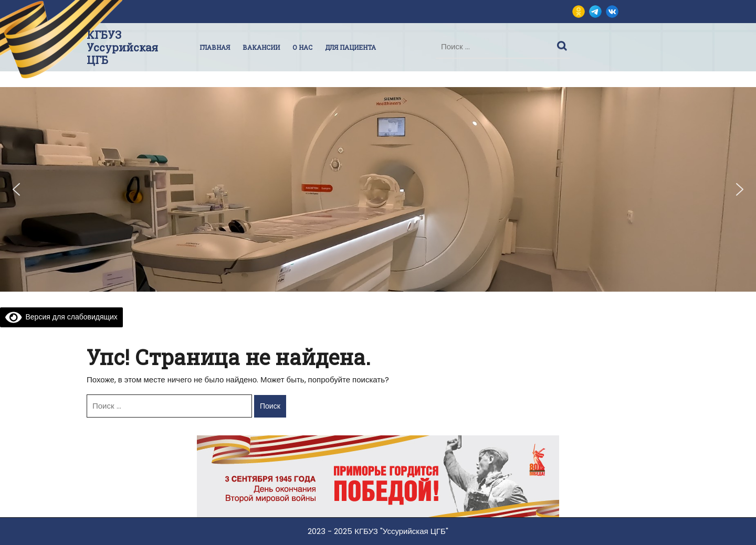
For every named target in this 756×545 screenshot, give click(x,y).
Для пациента (350, 47)
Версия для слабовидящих (61, 317)
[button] (16, 189)
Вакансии (261, 47)
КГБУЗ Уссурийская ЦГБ (122, 47)
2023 (317, 531)
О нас (302, 47)
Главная (215, 47)
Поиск (563, 44)
